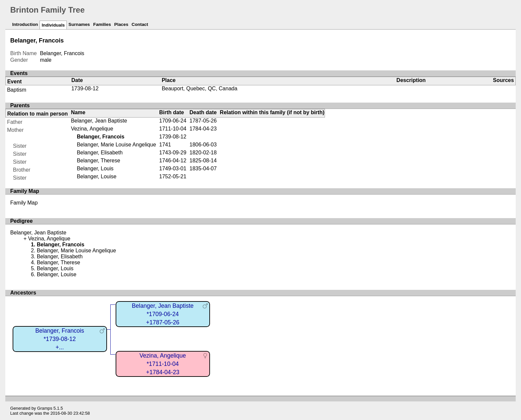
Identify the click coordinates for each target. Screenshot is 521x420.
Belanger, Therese (98, 161)
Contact (140, 24)
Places (121, 24)
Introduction (25, 24)
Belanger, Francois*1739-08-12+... (60, 339)
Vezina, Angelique (92, 129)
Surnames (79, 24)
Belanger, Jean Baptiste (99, 121)
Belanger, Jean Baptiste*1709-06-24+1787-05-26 (163, 314)
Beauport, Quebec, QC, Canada (200, 88)
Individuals (53, 25)
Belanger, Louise (97, 176)
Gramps (45, 408)
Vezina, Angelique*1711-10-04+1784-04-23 (163, 364)
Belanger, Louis (95, 168)
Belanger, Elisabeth (100, 153)
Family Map (24, 203)
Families (102, 24)
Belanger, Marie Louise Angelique (116, 145)
